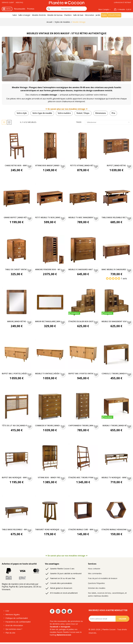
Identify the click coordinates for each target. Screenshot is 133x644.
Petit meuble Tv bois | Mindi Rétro (50, 218)
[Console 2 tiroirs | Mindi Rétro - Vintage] (116, 355)
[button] (123, 9)
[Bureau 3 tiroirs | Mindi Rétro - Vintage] (116, 407)
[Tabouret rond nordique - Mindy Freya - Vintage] (50, 511)
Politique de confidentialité (16, 619)
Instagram (54, 627)
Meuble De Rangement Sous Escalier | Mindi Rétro (116, 322)
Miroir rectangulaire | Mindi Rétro (50, 322)
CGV (7, 611)
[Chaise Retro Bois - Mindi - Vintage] (17, 146)
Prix (115, 113)
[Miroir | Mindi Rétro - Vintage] (17, 303)
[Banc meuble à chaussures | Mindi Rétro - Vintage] (116, 250)
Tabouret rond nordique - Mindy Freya (50, 531)
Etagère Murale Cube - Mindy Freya (83, 531)
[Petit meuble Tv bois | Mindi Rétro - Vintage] (50, 198)
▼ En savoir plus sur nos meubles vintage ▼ (67, 109)
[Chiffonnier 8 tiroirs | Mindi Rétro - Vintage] (83, 407)
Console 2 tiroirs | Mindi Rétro (116, 374)
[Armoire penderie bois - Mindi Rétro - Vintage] (50, 250)
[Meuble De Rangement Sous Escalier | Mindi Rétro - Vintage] (116, 303)
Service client (9, 2)
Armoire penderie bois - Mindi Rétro (50, 270)
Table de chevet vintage (17, 270)
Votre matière (64, 113)
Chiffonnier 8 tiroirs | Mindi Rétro (83, 427)
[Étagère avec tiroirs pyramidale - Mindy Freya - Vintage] (83, 459)
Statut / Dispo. (83, 113)
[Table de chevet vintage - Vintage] (17, 250)
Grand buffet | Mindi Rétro (17, 218)
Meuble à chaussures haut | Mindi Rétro (83, 270)
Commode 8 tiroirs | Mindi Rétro (50, 427)
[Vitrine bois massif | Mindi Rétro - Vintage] (50, 146)
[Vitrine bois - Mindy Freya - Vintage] (50, 459)
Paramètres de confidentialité (17, 623)
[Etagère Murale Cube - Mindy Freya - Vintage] (83, 511)
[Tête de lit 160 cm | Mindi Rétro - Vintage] (17, 407)
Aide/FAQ (21, 2)
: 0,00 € (124, 9)
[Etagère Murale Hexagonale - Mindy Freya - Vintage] (116, 511)
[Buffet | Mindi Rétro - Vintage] (116, 146)
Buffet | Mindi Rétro (116, 166)
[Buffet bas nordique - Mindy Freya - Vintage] (17, 459)
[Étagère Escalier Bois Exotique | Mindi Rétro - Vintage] (83, 303)
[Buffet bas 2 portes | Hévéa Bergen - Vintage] (17, 355)
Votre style (20, 113)
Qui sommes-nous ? (14, 630)
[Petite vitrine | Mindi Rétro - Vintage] (83, 146)
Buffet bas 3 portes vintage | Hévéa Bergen (83, 374)
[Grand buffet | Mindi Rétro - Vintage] (17, 198)
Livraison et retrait (121, 2)
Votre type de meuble (41, 113)
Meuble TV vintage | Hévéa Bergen (50, 374)
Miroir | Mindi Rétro (17, 322)
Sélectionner (108, 123)
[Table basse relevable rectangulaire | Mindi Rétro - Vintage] (116, 198)
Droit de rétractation (14, 626)
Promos (30, 9)
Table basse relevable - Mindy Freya (17, 531)
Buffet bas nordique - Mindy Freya (17, 479)
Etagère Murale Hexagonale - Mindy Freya (116, 531)
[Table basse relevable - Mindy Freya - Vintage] (17, 511)
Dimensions (102, 113)
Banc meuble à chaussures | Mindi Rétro (116, 270)
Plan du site (10, 634)
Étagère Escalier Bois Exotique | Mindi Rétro (83, 322)
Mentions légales (12, 615)
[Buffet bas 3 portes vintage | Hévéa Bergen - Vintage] (83, 355)
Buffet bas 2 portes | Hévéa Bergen (17, 374)
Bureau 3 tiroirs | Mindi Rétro (116, 427)
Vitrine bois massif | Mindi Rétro (50, 166)
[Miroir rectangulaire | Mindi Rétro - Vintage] (50, 303)
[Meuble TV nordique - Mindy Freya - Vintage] (116, 459)
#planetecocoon (56, 635)
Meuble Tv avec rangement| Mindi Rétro (83, 218)
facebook (79, 624)
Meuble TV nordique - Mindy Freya (116, 479)
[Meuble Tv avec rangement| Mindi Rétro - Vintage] (83, 198)
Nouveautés (19, 9)
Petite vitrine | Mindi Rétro (83, 166)
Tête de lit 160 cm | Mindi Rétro (17, 427)
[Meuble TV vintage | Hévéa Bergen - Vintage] (50, 355)
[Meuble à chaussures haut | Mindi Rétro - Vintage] (83, 250)
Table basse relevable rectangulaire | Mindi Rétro (116, 218)
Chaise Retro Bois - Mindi (17, 166)
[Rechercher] (49, 9)
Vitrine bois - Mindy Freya (50, 479)
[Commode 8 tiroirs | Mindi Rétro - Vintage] (50, 407)
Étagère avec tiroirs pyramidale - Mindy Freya (83, 479)
